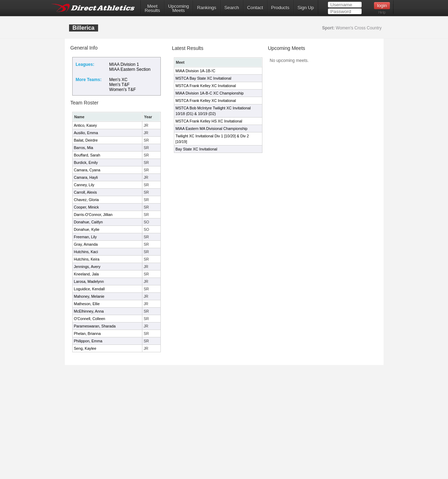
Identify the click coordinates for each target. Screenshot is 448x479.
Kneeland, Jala (87, 274)
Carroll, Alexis (86, 192)
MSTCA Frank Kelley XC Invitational (206, 86)
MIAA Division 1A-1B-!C (196, 71)
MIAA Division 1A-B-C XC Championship (210, 93)
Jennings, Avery (87, 267)
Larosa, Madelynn (89, 281)
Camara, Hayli (86, 177)
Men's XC (118, 80)
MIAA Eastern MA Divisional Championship (212, 129)
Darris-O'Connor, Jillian (93, 215)
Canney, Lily (84, 185)
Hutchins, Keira (87, 259)
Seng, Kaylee (85, 348)
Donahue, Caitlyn (89, 222)
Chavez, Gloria (86, 200)
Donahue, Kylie (87, 229)
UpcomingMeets (179, 8)
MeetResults (152, 8)
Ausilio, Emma (86, 133)
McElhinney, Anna (89, 311)
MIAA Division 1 (124, 64)
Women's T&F (122, 90)
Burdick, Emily (86, 162)
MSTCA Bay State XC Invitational (204, 78)
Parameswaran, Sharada (95, 326)
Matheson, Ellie (87, 304)
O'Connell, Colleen (90, 319)
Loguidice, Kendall (89, 289)
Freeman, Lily (86, 237)
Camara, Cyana (87, 170)
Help (382, 13)
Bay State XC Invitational (197, 149)
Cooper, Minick (86, 207)
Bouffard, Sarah (87, 155)
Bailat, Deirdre (86, 140)
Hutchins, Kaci (86, 252)
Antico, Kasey (86, 125)
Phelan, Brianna (87, 333)
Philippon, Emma (88, 341)
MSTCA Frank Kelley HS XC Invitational (209, 121)
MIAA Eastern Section (130, 69)
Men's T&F (119, 85)
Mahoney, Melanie (89, 296)
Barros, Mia (84, 148)
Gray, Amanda (86, 244)
